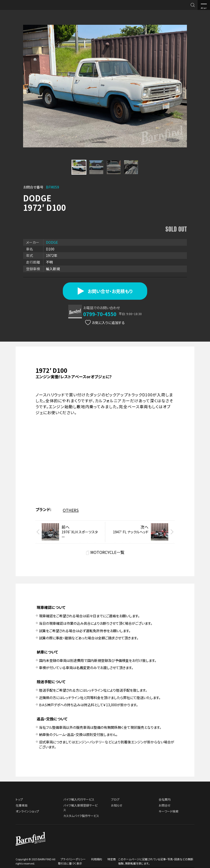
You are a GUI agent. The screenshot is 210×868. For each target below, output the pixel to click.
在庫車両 (22, 805)
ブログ (115, 799)
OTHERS (71, 510)
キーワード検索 (169, 811)
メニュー (204, 5)
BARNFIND (15, 10)
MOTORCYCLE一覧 (107, 552)
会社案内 (165, 799)
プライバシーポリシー (73, 859)
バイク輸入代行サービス (79, 799)
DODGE (52, 242)
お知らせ (117, 805)
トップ (19, 799)
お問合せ (165, 805)
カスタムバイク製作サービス (81, 816)
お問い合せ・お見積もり (105, 291)
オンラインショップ (27, 811)
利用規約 (97, 859)
